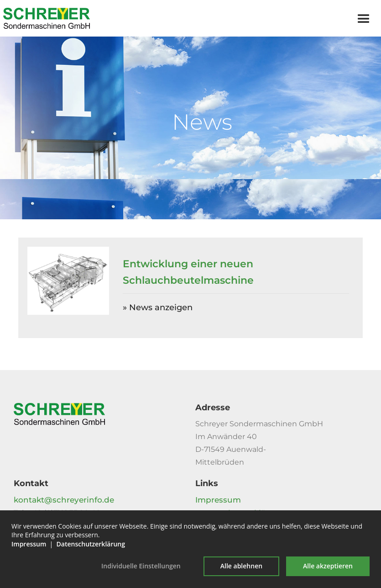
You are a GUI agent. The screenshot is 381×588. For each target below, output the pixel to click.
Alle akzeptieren (328, 566)
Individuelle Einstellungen (141, 566)
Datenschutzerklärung (91, 544)
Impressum (218, 500)
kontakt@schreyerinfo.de (64, 500)
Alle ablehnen (241, 566)
